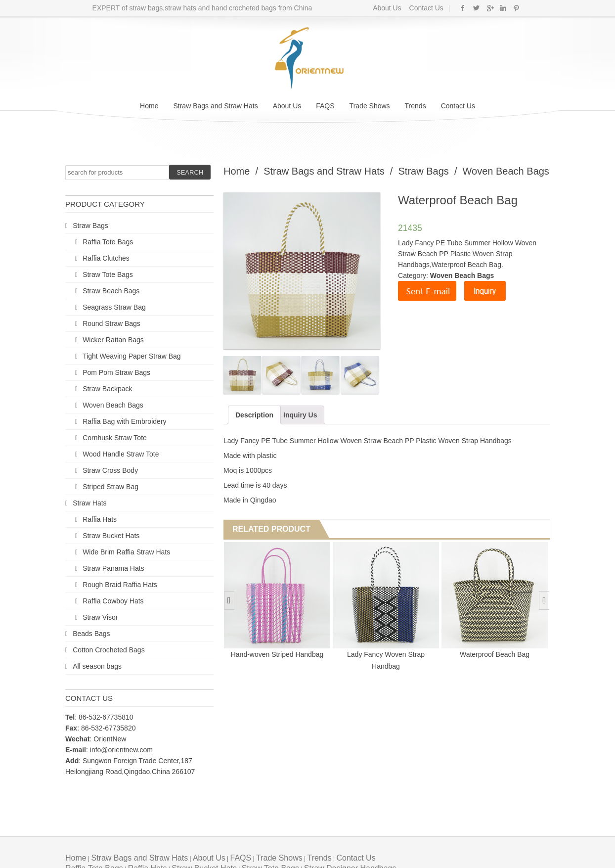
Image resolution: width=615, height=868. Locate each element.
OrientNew (110, 739)
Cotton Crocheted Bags (109, 650)
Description (254, 415)
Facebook (463, 8)
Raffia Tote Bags (108, 242)
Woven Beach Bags (113, 405)
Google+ (490, 8)
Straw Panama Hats (113, 568)
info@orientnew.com (121, 750)
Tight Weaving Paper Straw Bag (132, 356)
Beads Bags (91, 634)
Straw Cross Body (110, 470)
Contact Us (425, 8)
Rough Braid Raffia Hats (120, 585)
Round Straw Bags (111, 323)
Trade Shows (370, 106)
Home (149, 106)
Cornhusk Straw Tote (115, 438)
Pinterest (516, 8)
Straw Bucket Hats (111, 536)
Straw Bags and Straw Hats (215, 106)
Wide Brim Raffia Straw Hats (126, 552)
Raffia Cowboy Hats (113, 601)
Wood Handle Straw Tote (121, 454)
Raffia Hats (100, 519)
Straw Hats (89, 503)
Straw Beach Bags (111, 291)
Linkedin (503, 8)
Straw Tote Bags (108, 274)
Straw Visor (100, 617)
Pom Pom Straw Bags (116, 372)
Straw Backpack (107, 389)
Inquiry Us (300, 415)
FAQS (325, 106)
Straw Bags (90, 226)
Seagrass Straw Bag (114, 307)
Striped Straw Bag (110, 487)
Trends (416, 106)
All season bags (97, 666)
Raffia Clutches (106, 258)
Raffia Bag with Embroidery (124, 421)
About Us (387, 8)
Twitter (476, 8)
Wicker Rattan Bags (113, 340)
